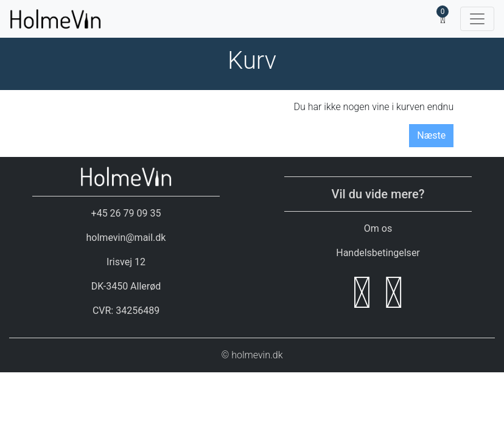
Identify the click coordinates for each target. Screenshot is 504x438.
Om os (378, 228)
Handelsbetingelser (378, 253)
